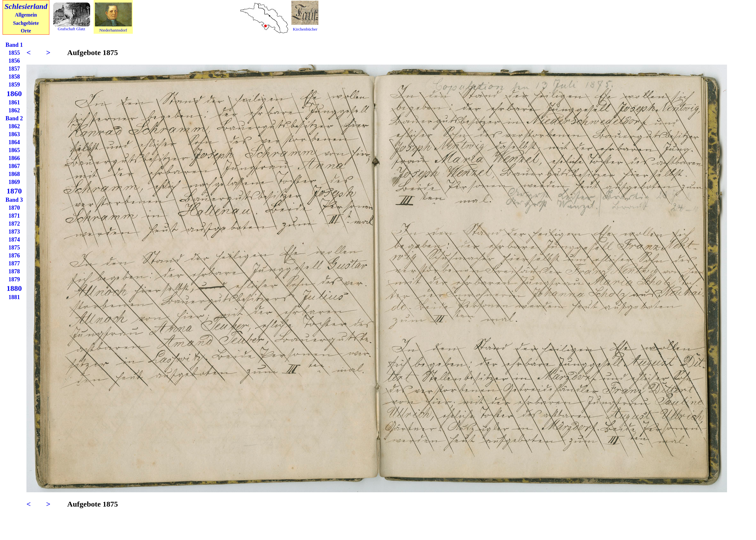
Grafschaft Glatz (71, 29)
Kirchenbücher (305, 29)
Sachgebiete (26, 23)
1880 (14, 288)
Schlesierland (26, 6)
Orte (26, 31)
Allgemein (26, 15)
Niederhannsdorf (113, 30)
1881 (14, 297)
